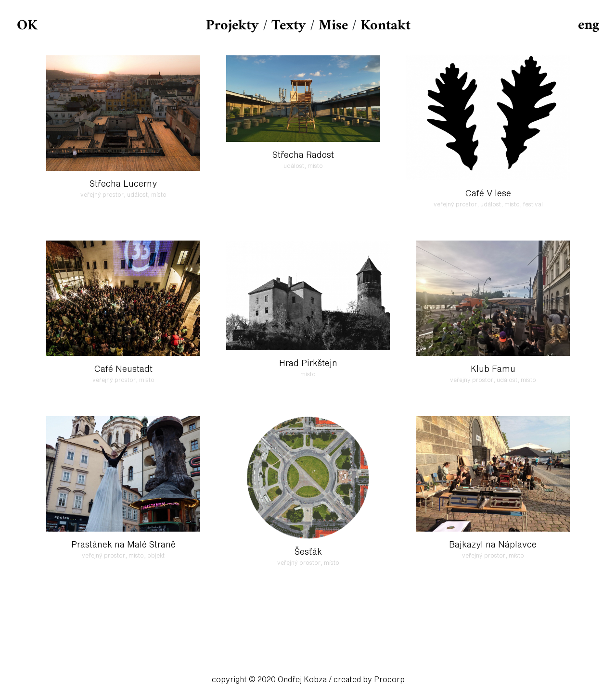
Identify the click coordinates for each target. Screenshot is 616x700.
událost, (139, 195)
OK (27, 26)
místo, (514, 205)
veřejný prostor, (104, 195)
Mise (333, 26)
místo (159, 195)
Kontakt (385, 26)
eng (589, 25)
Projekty (232, 26)
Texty (289, 26)
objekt (156, 556)
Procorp (389, 680)
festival (533, 205)
